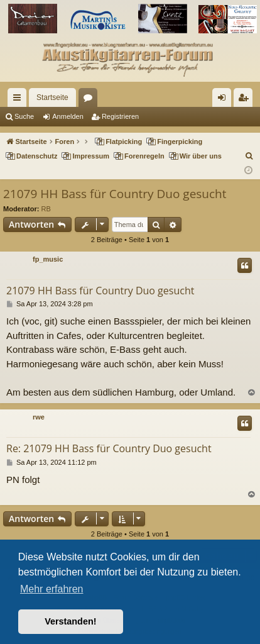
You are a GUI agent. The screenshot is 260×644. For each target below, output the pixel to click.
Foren (90, 100)
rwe (39, 417)
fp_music (48, 259)
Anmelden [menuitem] (225, 100)
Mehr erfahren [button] (52, 589)
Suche (24, 116)
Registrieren (120, 116)
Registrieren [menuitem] (246, 100)
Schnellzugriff (19, 100)
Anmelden (68, 116)
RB (46, 209)
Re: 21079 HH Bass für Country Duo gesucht (109, 448)
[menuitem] (250, 156)
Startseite (52, 97)
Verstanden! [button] (70, 621)
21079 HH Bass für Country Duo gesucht (115, 194)
